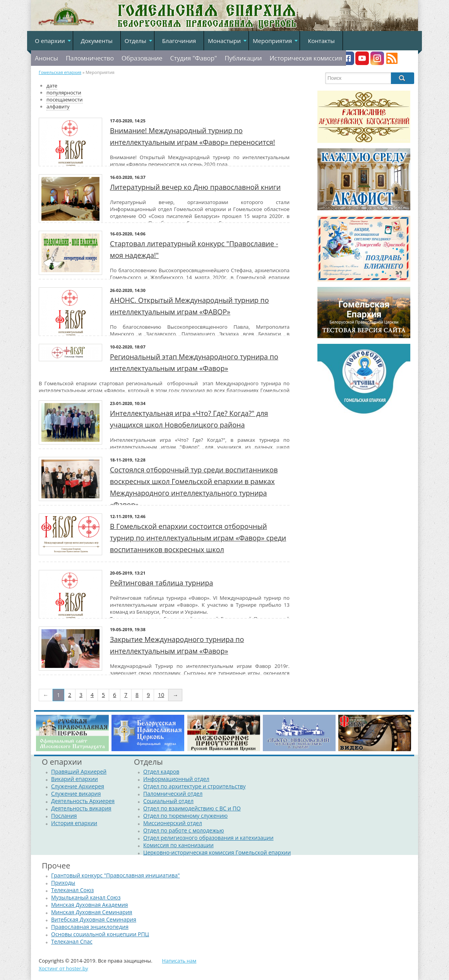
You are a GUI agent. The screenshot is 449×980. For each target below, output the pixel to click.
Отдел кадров (161, 771)
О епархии (50, 41)
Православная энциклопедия (90, 927)
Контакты (321, 41)
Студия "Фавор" (193, 58)
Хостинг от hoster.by (63, 968)
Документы (97, 41)
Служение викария (76, 794)
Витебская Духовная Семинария (94, 919)
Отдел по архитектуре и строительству (195, 786)
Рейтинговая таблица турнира (161, 583)
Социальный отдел (168, 801)
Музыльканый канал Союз (86, 897)
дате (52, 86)
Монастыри (224, 41)
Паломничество (90, 58)
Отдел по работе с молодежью (183, 830)
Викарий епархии (75, 779)
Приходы (63, 883)
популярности (64, 93)
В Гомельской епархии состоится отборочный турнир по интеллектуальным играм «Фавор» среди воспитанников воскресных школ (198, 538)
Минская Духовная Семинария (92, 912)
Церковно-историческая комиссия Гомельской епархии (217, 852)
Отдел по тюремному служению (185, 816)
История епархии (74, 823)
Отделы (135, 41)
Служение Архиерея (78, 786)
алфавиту (58, 106)
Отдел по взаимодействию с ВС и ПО (192, 808)
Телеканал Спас (72, 941)
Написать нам (179, 961)
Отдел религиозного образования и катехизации (208, 838)
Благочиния (179, 41)
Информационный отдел (176, 779)
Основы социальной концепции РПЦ (100, 934)
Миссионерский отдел (173, 823)
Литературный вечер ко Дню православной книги (195, 187)
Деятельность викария (81, 808)
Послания (64, 816)
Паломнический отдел (173, 794)
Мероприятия (272, 41)
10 (161, 695)
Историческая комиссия (306, 58)
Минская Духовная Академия (90, 905)
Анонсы (46, 58)
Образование (142, 58)
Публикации (243, 58)
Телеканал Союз (72, 890)
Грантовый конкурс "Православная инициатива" (116, 875)
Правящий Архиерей (79, 771)
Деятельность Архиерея (83, 801)
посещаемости (65, 100)
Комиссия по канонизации (178, 845)
